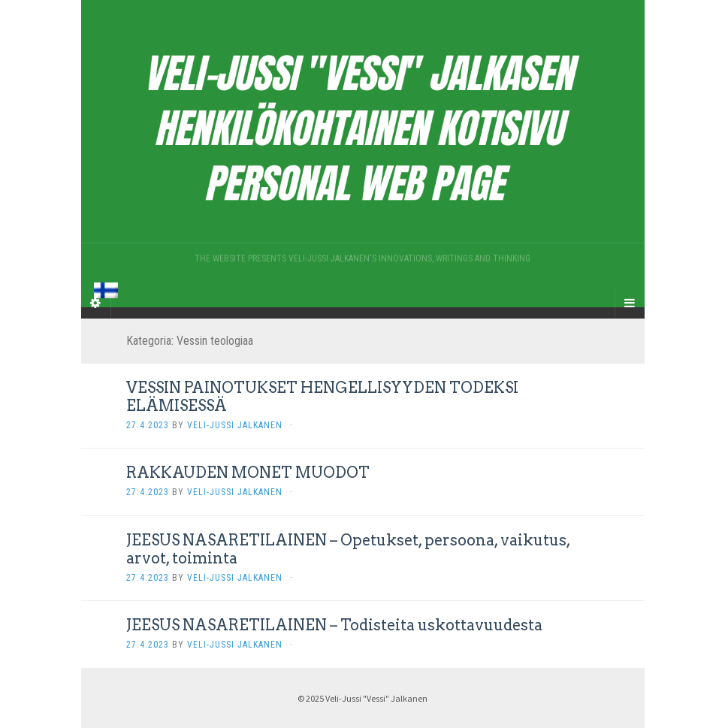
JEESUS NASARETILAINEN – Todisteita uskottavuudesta (334, 625)
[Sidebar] (96, 303)
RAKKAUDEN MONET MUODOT (248, 473)
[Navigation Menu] (630, 303)
